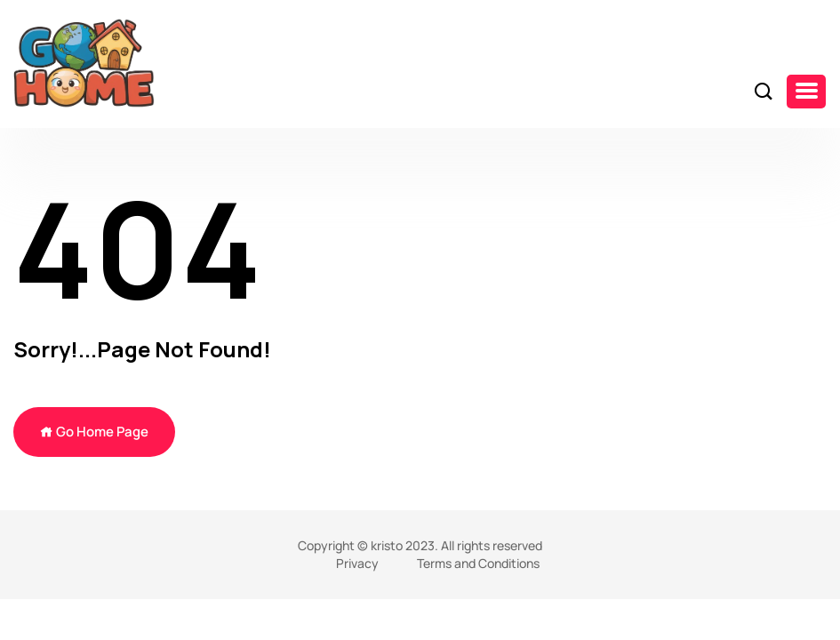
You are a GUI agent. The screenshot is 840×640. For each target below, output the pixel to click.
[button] (806, 92)
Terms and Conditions (478, 563)
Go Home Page (94, 432)
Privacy (357, 563)
